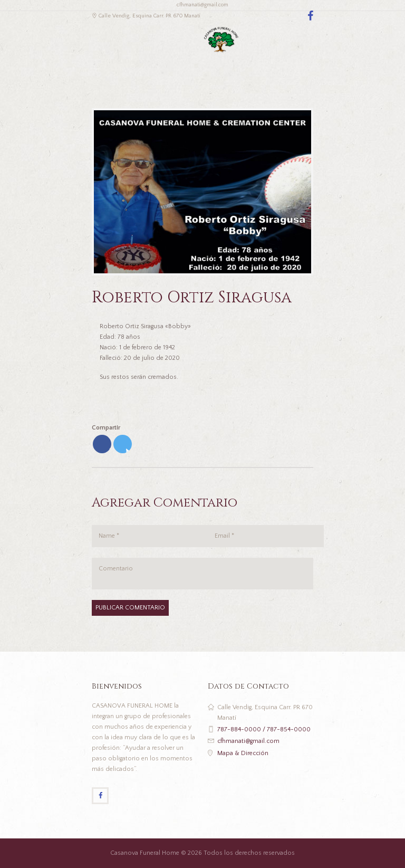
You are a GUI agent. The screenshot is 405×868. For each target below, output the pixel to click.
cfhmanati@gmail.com (248, 741)
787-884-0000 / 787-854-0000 (264, 729)
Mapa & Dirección (243, 753)
